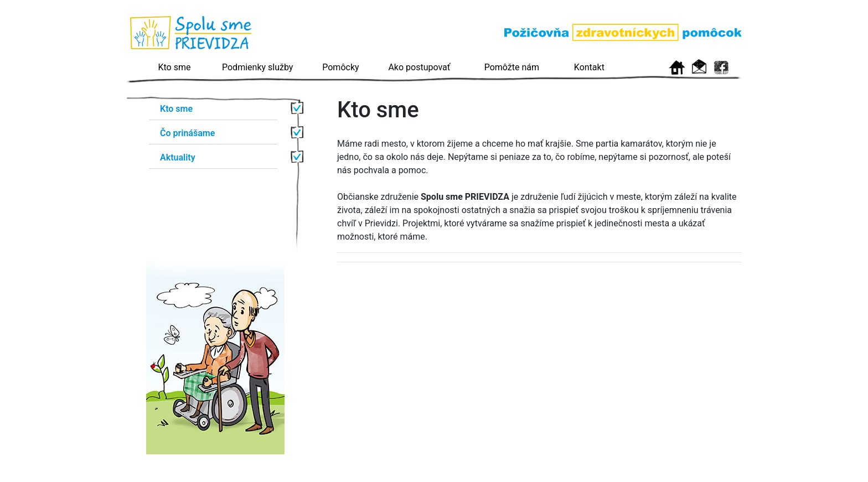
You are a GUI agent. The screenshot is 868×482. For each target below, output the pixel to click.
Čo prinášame (187, 133)
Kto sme (175, 67)
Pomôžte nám (512, 67)
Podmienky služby (257, 67)
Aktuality (178, 157)
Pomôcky (340, 67)
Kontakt (589, 67)
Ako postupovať (419, 67)
